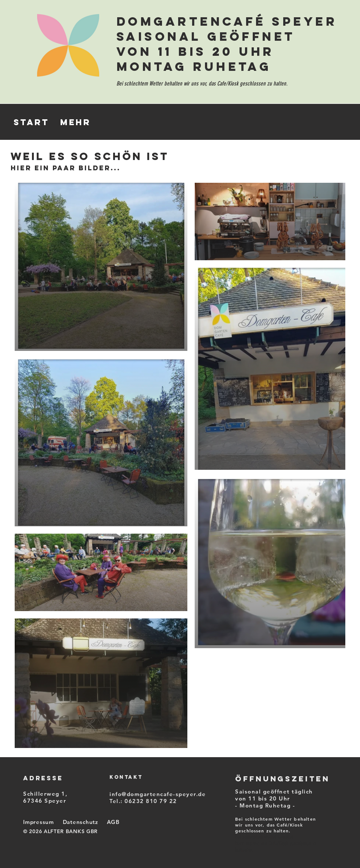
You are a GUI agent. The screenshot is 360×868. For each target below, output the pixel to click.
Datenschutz (80, 822)
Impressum (39, 822)
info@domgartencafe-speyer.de (158, 794)
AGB (113, 822)
